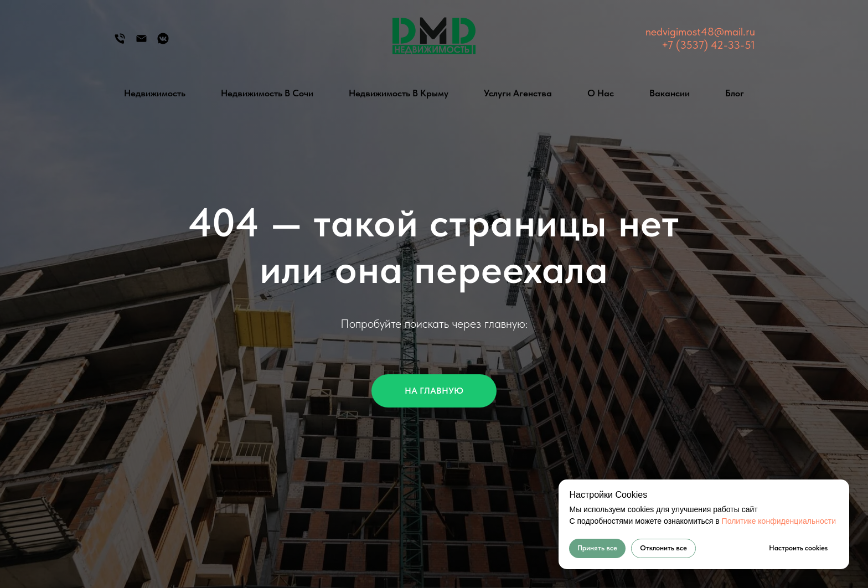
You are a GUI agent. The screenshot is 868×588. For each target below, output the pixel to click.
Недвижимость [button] (155, 93)
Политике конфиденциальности (779, 521)
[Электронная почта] (141, 42)
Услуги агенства (518, 93)
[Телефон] (120, 42)
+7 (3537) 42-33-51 (708, 45)
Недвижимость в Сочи (267, 93)
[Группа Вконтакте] (163, 42)
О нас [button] (601, 93)
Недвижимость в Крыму (399, 93)
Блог (735, 93)
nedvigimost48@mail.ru (700, 32)
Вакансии (670, 93)
